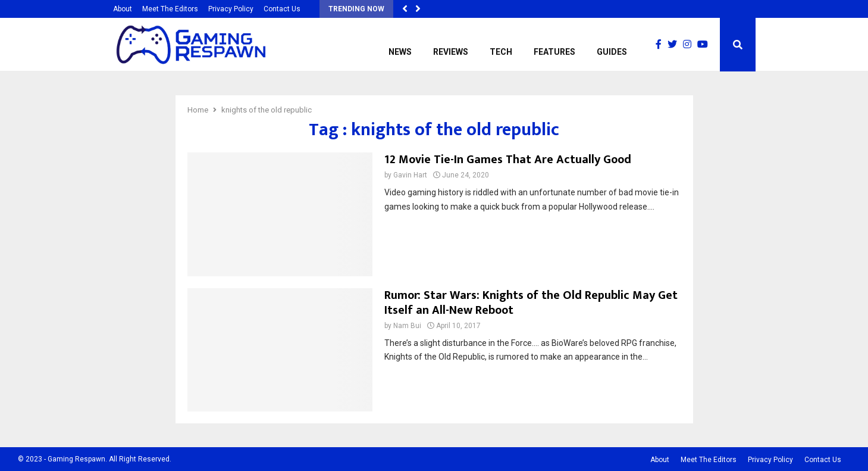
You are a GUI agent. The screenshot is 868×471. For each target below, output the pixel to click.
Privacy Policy (231, 9)
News (400, 52)
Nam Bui (407, 326)
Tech (501, 52)
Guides (612, 52)
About (123, 9)
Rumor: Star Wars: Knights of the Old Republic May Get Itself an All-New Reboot (531, 303)
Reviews (451, 52)
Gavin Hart (410, 175)
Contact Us (282, 9)
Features (554, 52)
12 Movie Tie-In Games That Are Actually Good (508, 160)
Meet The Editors (170, 9)
